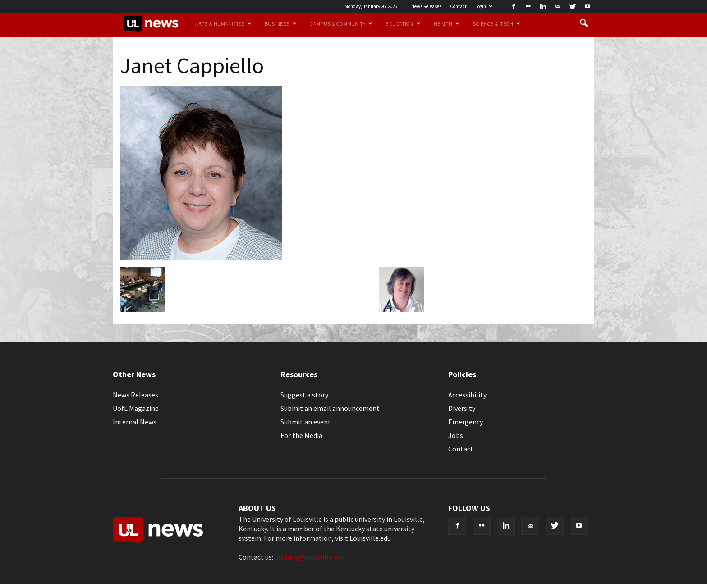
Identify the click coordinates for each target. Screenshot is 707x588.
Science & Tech (496, 23)
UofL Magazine (136, 408)
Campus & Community (341, 23)
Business (281, 23)
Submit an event (306, 422)
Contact (458, 6)
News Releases (426, 6)
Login (484, 6)
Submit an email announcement (330, 408)
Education (403, 23)
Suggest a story (304, 395)
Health (447, 23)
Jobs (456, 435)
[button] (583, 23)
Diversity (462, 408)
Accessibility (467, 395)
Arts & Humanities (223, 23)
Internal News (135, 422)
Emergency (466, 422)
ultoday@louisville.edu (310, 557)
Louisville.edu (370, 538)
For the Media (301, 435)
